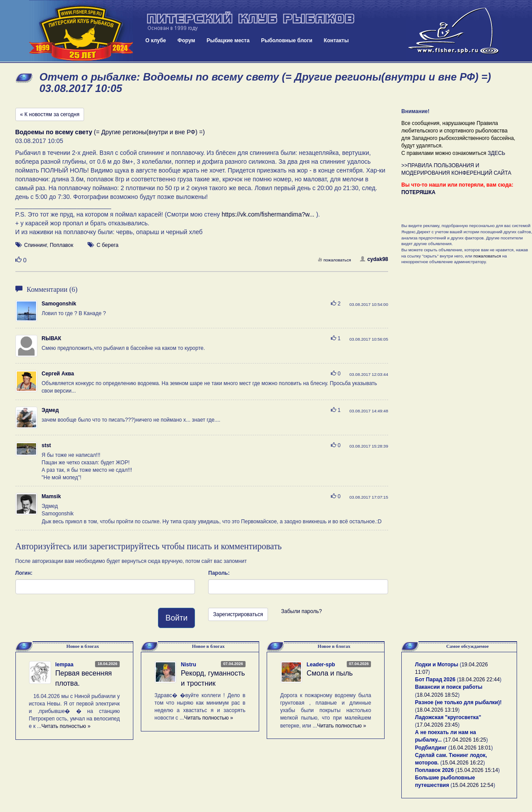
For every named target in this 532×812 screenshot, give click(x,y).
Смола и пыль (330, 673)
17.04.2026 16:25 (465, 740)
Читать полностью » (66, 726)
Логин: (24, 573)
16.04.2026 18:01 (471, 748)
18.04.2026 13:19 (437, 710)
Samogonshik (59, 304)
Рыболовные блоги (287, 40)
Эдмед (50, 410)
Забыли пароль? (302, 611)
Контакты (336, 40)
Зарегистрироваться (238, 614)
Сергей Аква (58, 374)
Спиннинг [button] (35, 245)
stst (46, 445)
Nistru (189, 665)
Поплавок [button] (62, 245)
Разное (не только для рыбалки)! (458, 702)
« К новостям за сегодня (50, 114)
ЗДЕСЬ (496, 153)
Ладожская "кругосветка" (448, 717)
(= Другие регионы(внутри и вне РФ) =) (110, 132)
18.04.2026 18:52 (437, 695)
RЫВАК (51, 338)
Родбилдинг (431, 748)
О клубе (156, 40)
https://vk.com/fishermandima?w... (268, 214)
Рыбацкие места (228, 40)
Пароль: (219, 573)
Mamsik (51, 496)
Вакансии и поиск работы (449, 687)
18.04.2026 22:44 (479, 680)
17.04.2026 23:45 (437, 725)
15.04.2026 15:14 (477, 770)
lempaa (64, 665)
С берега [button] (108, 245)
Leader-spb (321, 665)
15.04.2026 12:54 (473, 785)
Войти (176, 618)
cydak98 (374, 259)
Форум (186, 40)
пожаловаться (334, 260)
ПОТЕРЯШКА (418, 192)
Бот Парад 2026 (435, 680)
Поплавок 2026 (434, 770)
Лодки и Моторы (437, 665)
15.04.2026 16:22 (463, 763)
